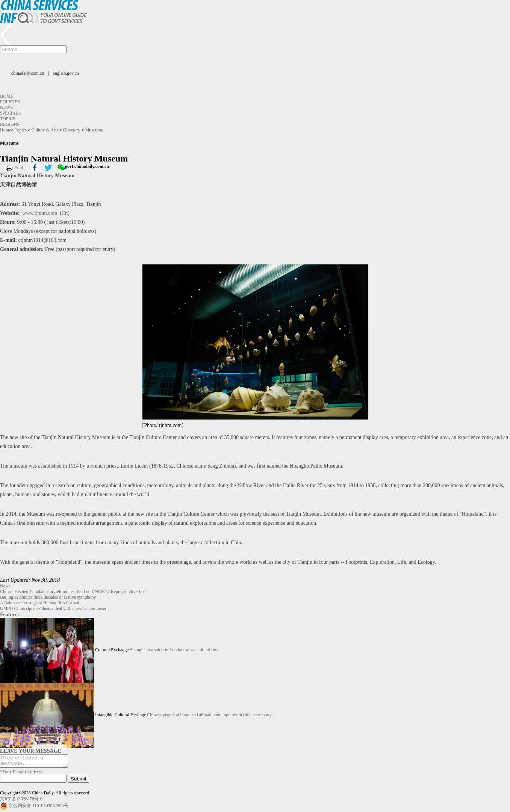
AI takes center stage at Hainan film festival (40, 603)
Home (7, 96)
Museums (94, 130)
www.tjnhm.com (40, 213)
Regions (10, 124)
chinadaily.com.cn (28, 73)
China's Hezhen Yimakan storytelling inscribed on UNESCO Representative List (73, 592)
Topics (8, 119)
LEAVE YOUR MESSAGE (31, 751)
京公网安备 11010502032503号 (39, 808)
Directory (72, 130)
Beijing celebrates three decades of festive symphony (48, 597)
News (6, 107)
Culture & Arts (45, 130)
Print (19, 168)
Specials (10, 113)
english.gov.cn (66, 73)
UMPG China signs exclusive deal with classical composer (53, 608)
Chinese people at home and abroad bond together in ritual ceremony (209, 715)
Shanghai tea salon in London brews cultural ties (174, 650)
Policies (10, 102)
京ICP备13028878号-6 (21, 801)
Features (10, 614)
